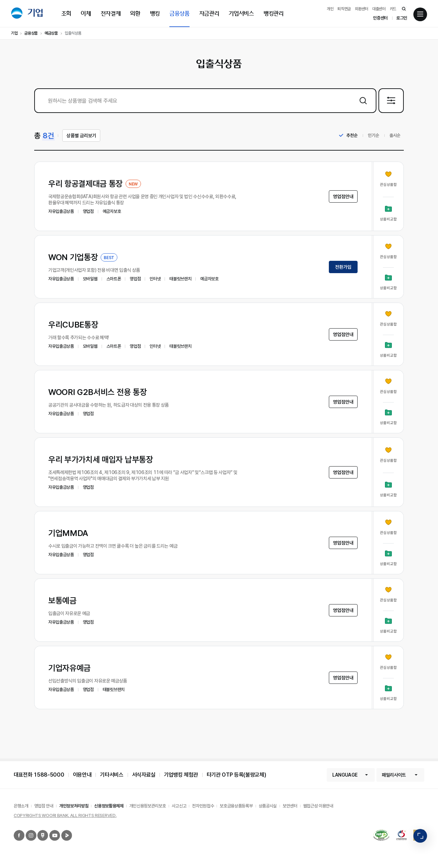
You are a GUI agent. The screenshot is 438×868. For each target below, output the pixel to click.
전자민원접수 (203, 806)
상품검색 (363, 101)
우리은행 (17, 13)
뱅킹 (155, 14)
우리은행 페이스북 (15, 830)
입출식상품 (73, 33)
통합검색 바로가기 (401, 9)
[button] (219, 196)
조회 (66, 14)
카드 (393, 9)
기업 (35, 13)
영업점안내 (343, 196)
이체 (86, 14)
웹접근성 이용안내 (318, 806)
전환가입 (343, 267)
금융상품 (179, 14)
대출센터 (379, 9)
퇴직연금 (344, 9)
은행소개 (21, 806)
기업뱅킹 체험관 (181, 775)
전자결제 (111, 14)
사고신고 (179, 806)
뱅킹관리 (274, 14)
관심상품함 (388, 185)
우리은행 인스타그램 (27, 830)
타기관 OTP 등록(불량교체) (236, 775)
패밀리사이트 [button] (394, 775)
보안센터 (290, 806)
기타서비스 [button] (112, 775)
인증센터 (380, 18)
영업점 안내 (44, 806)
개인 (330, 9)
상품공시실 (268, 806)
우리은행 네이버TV (62, 830)
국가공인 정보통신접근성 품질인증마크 (375, 833)
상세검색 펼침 (403, 101)
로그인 (402, 18)
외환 (135, 14)
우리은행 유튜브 (50, 830)
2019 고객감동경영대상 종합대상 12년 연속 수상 (398, 830)
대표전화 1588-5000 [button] (39, 775)
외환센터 (362, 9)
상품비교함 (388, 219)
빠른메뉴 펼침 (420, 836)
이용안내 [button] (82, 775)
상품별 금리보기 (81, 136)
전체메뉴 (420, 15)
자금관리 (209, 14)
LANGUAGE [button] (345, 775)
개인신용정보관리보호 (148, 806)
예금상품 (51, 33)
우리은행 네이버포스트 (38, 830)
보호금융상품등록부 (236, 806)
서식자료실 (144, 775)
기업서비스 (241, 14)
